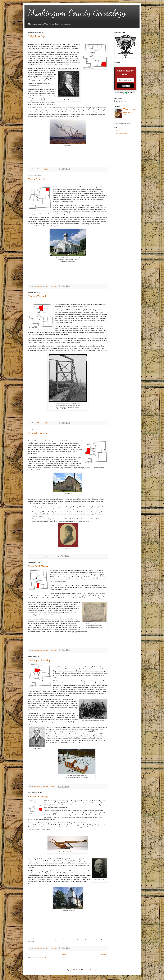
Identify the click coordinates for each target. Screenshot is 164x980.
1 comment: (53, 556)
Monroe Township (37, 179)
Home (64, 954)
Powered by (125, 93)
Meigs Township (36, 36)
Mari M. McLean (130, 109)
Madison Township (38, 296)
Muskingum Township (39, 660)
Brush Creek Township (39, 566)
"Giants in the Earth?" (46, 615)
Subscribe (125, 86)
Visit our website (121, 131)
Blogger (95, 970)
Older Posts (104, 954)
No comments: (53, 169)
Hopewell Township (38, 433)
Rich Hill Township (38, 796)
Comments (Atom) (41, 958)
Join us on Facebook (122, 133)
